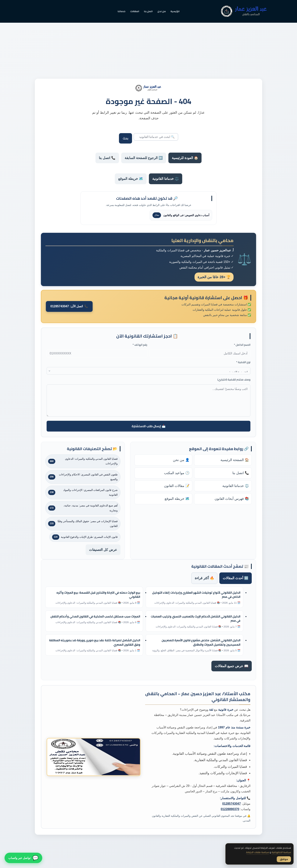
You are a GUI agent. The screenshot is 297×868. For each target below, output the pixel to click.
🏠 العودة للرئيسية (185, 158)
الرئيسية (175, 11)
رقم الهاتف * (140, 345)
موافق (284, 859)
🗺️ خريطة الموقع (131, 179)
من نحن (162, 11)
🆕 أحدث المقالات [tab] (236, 578)
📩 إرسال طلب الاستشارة (149, 426)
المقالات (135, 11)
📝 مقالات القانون (177, 486)
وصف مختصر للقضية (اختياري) (234, 380)
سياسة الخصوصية (281, 852)
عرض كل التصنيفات (103, 550)
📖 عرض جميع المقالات (232, 666)
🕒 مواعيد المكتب (177, 473)
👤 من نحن (181, 460)
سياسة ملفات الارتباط (258, 852)
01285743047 (231, 804)
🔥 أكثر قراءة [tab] (204, 578)
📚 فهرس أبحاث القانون (232, 499)
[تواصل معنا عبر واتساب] (23, 858)
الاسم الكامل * (242, 345)
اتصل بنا (148, 11)
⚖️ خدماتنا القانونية (166, 179)
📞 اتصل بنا (107, 158)
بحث (125, 138)
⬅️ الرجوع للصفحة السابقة (144, 158)
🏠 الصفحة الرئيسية (235, 460)
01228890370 (230, 809)
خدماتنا (122, 11)
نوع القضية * (243, 362)
